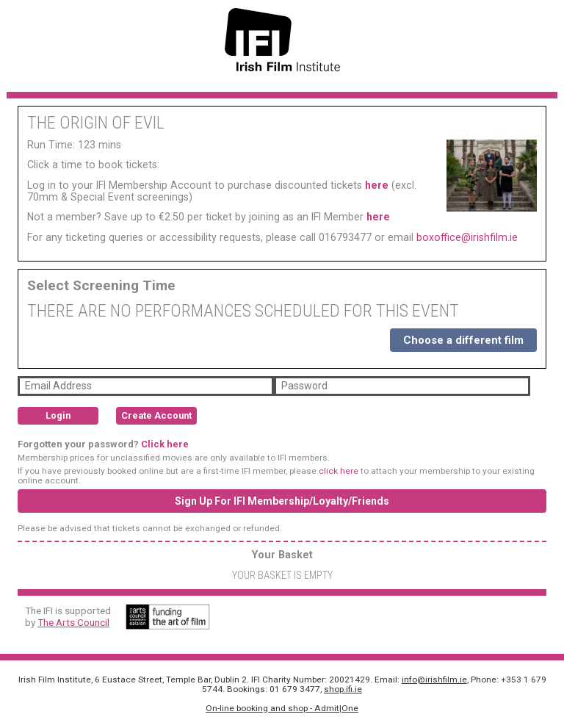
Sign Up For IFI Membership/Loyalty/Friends (282, 501)
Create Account (156, 415)
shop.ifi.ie (343, 689)
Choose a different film (463, 340)
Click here (165, 444)
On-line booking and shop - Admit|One (282, 708)
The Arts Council (73, 622)
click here (339, 471)
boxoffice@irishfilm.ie (467, 237)
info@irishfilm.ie (434, 680)
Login (58, 415)
